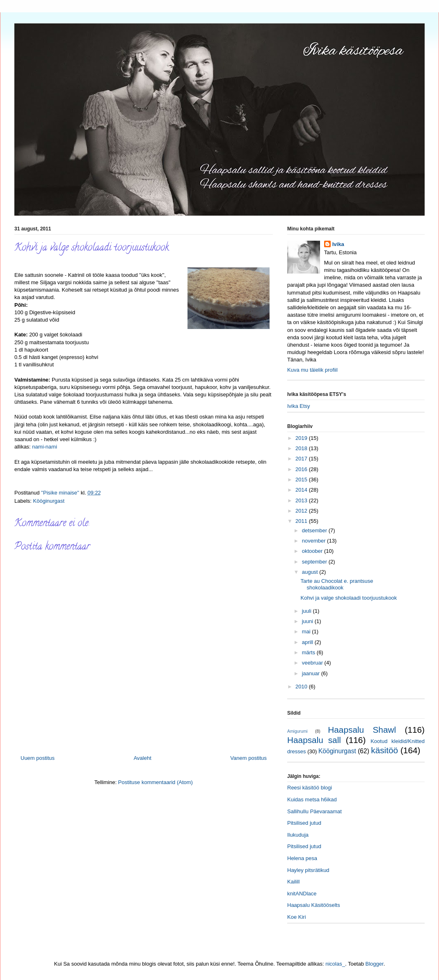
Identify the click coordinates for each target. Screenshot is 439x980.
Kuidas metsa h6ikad (312, 799)
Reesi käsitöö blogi (310, 788)
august (311, 572)
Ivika (338, 244)
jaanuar (312, 673)
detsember (315, 530)
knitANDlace (302, 894)
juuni (308, 621)
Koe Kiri (297, 917)
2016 (302, 469)
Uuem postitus (38, 758)
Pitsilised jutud (304, 823)
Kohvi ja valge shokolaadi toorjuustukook (349, 598)
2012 (302, 511)
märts (309, 652)
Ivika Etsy (299, 406)
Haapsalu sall (314, 740)
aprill (308, 642)
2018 (302, 448)
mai (307, 631)
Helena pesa (302, 858)
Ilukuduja (298, 835)
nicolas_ (335, 964)
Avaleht (143, 758)
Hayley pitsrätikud (308, 870)
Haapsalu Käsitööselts (314, 905)
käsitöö (384, 750)
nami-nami (45, 447)
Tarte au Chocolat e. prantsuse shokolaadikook (337, 584)
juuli (308, 611)
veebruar (313, 663)
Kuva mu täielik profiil (312, 370)
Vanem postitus (248, 758)
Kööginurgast (49, 501)
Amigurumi (297, 731)
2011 (302, 521)
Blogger (375, 964)
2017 (302, 459)
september (315, 562)
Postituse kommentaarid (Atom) (155, 782)
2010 (302, 687)
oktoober (313, 551)
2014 (302, 490)
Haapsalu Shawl (362, 730)
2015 (302, 480)
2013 (302, 500)
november (314, 541)
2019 (302, 438)
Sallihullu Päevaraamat (314, 811)
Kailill (293, 882)
